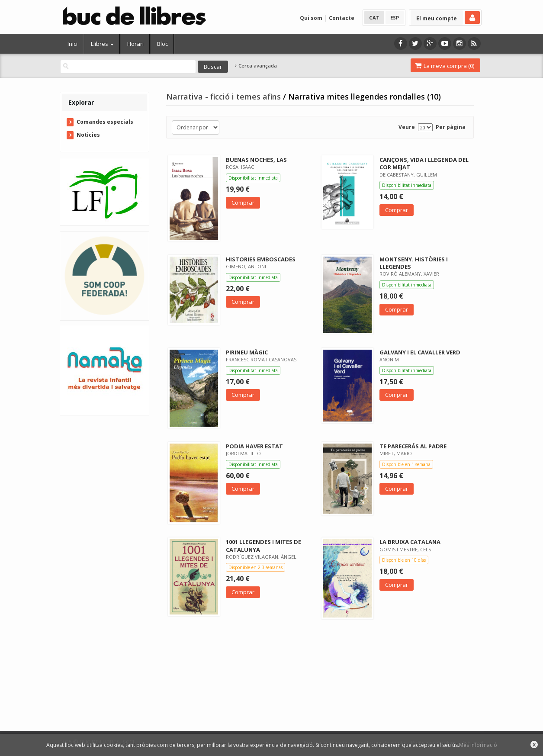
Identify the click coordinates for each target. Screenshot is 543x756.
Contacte (342, 18)
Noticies (88, 135)
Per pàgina (451, 127)
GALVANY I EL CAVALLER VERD (420, 352)
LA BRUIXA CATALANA (410, 542)
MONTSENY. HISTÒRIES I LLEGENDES (414, 263)
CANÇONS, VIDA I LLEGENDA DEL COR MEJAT (424, 163)
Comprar (243, 203)
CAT (374, 18)
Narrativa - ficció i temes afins (225, 97)
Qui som (311, 18)
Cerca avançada (256, 66)
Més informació (478, 745)
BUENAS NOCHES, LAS (256, 160)
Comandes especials (105, 122)
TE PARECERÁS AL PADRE (413, 446)
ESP (395, 18)
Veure (407, 127)
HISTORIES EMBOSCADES (261, 259)
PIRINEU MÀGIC (247, 352)
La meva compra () (445, 66)
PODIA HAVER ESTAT (254, 446)
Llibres (102, 44)
